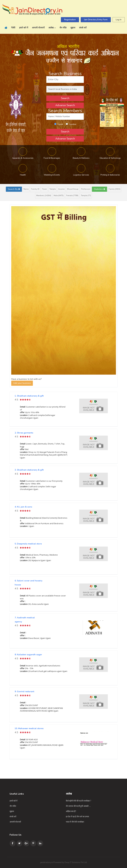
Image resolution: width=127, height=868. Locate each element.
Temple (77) (86, 195)
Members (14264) (44, 195)
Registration (70, 20)
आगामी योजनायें (38, 28)
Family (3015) (114, 189)
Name (26, 189)
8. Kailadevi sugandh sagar (28, 655)
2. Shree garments (24, 433)
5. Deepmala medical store (28, 544)
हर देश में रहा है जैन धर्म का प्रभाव (77, 817)
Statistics (99, 189)
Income (61, 189)
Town (44, 189)
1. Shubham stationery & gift (29, 396)
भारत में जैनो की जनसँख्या (75, 822)
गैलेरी (13, 28)
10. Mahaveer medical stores (29, 728)
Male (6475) (59, 195)
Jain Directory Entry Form (96, 20)
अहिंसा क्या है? (71, 811)
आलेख (52, 28)
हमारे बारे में (24, 28)
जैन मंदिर (63, 28)
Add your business (22, 383)
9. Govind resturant (24, 692)
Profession (86, 189)
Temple (53, 189)
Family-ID (35, 189)
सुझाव (73, 28)
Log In (119, 20)
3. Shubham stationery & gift (29, 470)
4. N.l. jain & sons (23, 507)
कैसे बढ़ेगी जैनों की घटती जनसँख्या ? (78, 801)
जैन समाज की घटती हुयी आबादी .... (78, 806)
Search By (14, 189)
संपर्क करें (83, 28)
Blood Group (73, 189)
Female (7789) (72, 195)
